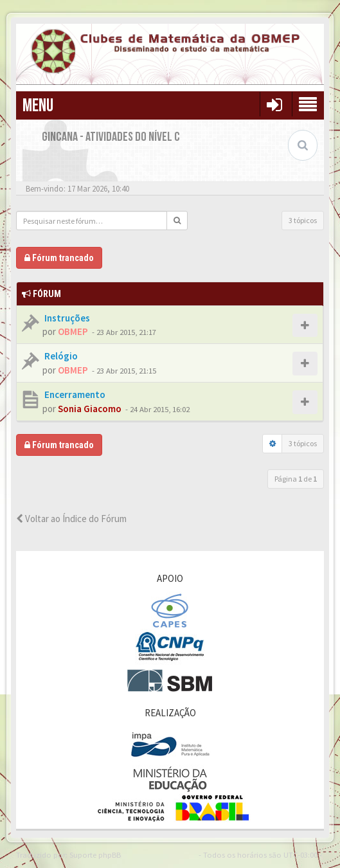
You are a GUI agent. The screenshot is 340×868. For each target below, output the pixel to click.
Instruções (66, 318)
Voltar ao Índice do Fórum (71, 519)
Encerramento (74, 394)
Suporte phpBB (95, 854)
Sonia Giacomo (90, 409)
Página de (296, 479)
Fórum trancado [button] (59, 258)
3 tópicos (303, 220)
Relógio (60, 356)
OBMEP (73, 331)
